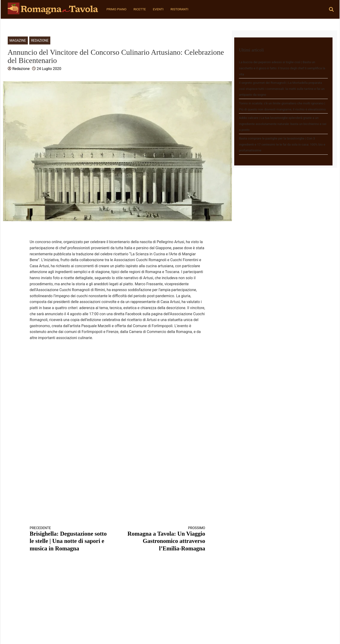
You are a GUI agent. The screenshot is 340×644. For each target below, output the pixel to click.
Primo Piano (117, 9)
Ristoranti (179, 9)
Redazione (40, 40)
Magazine (18, 40)
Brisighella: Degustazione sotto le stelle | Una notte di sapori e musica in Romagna (69, 539)
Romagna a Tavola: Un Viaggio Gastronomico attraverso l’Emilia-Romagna (166, 539)
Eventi (158, 9)
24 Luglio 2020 (49, 69)
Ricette (140, 9)
